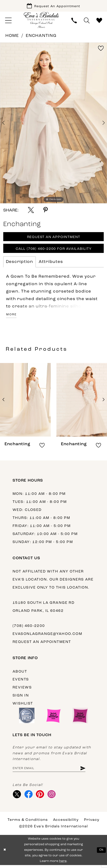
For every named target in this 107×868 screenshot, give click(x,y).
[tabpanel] (53, 124)
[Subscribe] (86, 771)
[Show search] (87, 21)
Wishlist (23, 706)
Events (21, 682)
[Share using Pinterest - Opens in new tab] (46, 211)
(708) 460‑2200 (29, 628)
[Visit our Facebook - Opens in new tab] (29, 797)
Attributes (51, 263)
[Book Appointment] (53, 6)
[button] (8, 21)
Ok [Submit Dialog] (101, 853)
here (63, 864)
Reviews (22, 690)
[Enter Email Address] (51, 771)
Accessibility (66, 823)
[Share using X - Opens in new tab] (31, 211)
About (20, 674)
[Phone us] (74, 21)
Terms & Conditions (28, 823)
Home (12, 36)
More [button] (12, 317)
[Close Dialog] (5, 853)
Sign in (21, 698)
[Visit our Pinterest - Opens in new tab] (41, 797)
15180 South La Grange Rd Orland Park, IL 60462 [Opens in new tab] (44, 609)
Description (19, 263)
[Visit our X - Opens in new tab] (17, 797)
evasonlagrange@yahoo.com (47, 636)
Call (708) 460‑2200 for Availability (54, 250)
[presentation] (25, 402)
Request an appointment (42, 644)
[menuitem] (8, 21)
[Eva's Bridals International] (41, 21)
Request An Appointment (54, 238)
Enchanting (41, 36)
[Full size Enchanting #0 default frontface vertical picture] (53, 124)
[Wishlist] (99, 21)
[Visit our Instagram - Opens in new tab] (53, 797)
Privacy (92, 823)
